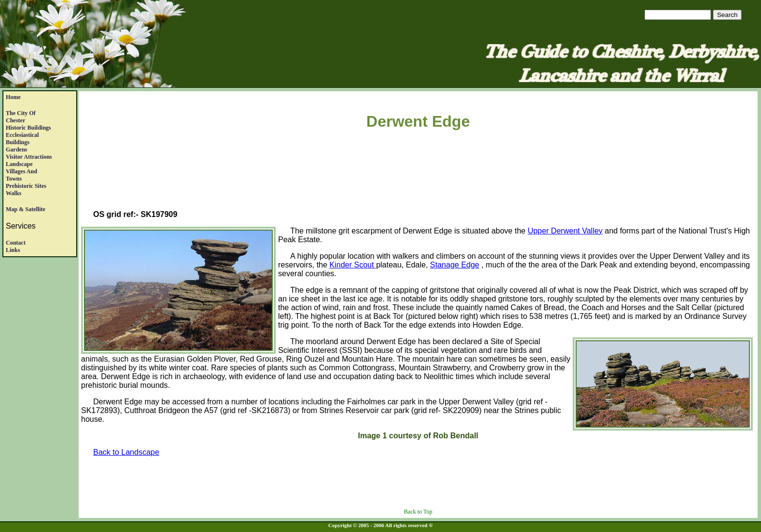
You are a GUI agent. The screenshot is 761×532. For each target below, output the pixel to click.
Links (13, 250)
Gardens (17, 150)
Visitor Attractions (29, 157)
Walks (14, 193)
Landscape (19, 164)
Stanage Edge (455, 265)
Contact (16, 243)
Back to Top (418, 512)
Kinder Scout (353, 265)
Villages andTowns (22, 175)
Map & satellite (25, 209)
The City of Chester (21, 117)
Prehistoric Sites (26, 186)
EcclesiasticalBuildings (22, 139)
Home (13, 97)
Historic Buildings (28, 128)
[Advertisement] (418, 172)
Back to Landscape (126, 452)
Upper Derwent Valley (565, 231)
